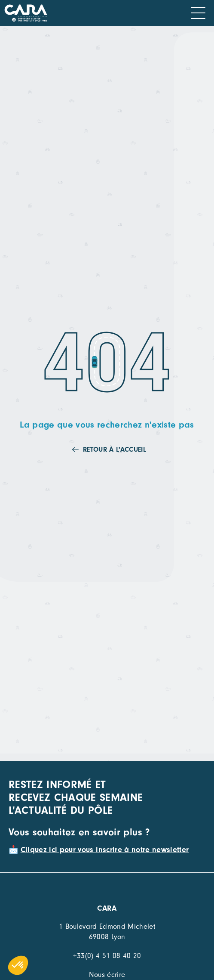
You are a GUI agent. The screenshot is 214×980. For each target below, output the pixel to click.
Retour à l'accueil (115, 450)
